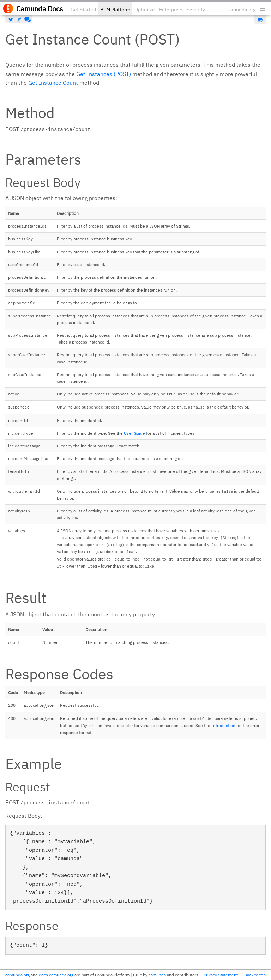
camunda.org (17, 975)
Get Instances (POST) (104, 74)
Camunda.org (241, 10)
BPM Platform (115, 10)
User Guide (134, 433)
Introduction (223, 725)
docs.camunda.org (56, 975)
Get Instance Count (53, 83)
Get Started (83, 10)
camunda (157, 975)
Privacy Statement (221, 975)
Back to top (255, 975)
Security (196, 10)
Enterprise (171, 10)
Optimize (145, 10)
